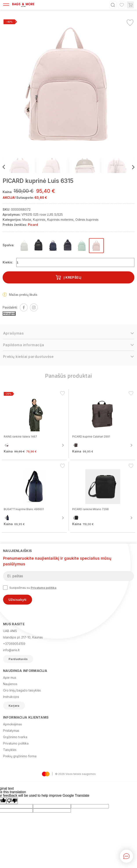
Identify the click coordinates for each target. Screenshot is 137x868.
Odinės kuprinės (87, 220)
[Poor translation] (12, 801)
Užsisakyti (18, 600)
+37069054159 (14, 644)
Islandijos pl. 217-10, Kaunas (23, 637)
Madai (27, 220)
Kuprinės (39, 220)
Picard (33, 225)
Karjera (14, 706)
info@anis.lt (11, 650)
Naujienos (10, 684)
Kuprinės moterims (60, 220)
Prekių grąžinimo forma (20, 756)
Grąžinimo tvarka (15, 737)
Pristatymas (11, 731)
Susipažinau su (30, 588)
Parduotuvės (18, 659)
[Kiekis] (75, 262)
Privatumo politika (44, 588)
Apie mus (10, 678)
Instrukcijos (11, 697)
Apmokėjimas (13, 724)
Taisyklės (10, 750)
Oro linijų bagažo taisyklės (22, 690)
